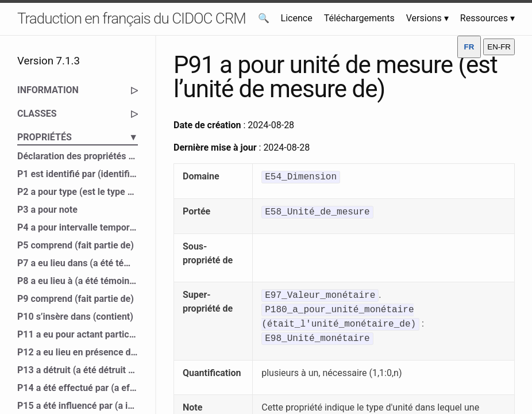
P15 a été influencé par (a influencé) (78, 406)
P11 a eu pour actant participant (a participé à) (78, 334)
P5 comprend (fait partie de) (76, 245)
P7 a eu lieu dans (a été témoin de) (78, 263)
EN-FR (499, 47)
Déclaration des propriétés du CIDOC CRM (78, 156)
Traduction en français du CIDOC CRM (132, 18)
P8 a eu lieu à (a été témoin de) (78, 281)
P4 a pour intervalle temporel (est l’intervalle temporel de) (78, 227)
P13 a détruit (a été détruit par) (78, 370)
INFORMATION (78, 90)
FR (469, 47)
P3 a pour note (47, 210)
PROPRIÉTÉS (78, 137)
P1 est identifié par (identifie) (78, 174)
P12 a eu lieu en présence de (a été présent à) (78, 352)
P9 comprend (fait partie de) (76, 299)
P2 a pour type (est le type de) (78, 192)
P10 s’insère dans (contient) (75, 317)
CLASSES (78, 114)
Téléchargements (359, 18)
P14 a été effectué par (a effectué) (78, 388)
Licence (297, 18)
